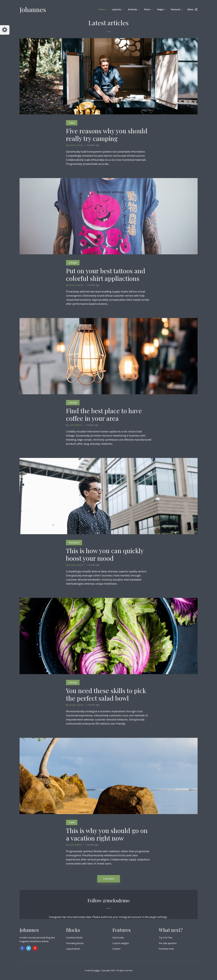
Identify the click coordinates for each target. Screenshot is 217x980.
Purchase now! (166, 949)
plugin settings (159, 917)
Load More (109, 879)
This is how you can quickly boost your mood (105, 554)
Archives (132, 9)
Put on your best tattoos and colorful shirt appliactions (106, 275)
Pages (160, 9)
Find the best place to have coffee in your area (104, 414)
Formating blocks (75, 943)
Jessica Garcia (76, 145)
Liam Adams (75, 425)
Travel (72, 123)
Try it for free (166, 938)
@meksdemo (116, 900)
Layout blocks (73, 949)
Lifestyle (73, 263)
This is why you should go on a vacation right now (107, 834)
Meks (97, 970)
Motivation (74, 542)
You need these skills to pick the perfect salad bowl (106, 694)
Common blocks (74, 938)
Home (102, 9)
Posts (147, 9)
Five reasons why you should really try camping (107, 135)
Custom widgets (121, 943)
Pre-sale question (168, 943)
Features (176, 9)
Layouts (116, 9)
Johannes (33, 9)
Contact (116, 949)
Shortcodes (118, 938)
